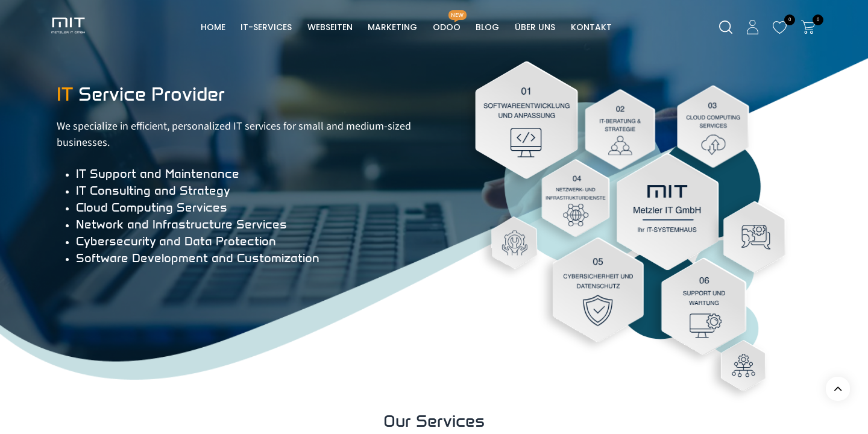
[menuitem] (213, 27)
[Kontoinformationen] (753, 27)
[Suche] (726, 27)
